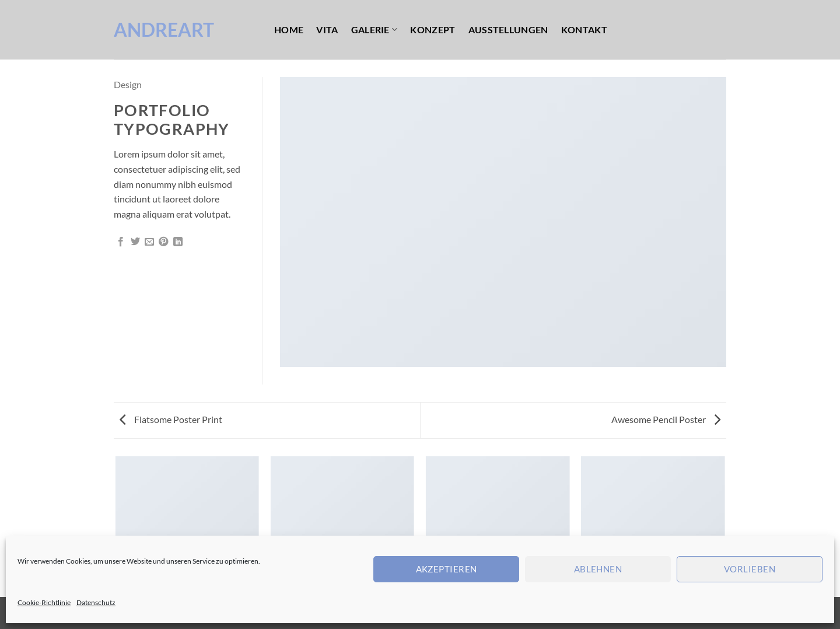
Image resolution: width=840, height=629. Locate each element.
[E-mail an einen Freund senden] (149, 242)
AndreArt (164, 30)
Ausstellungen (508, 29)
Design (128, 84)
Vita (327, 29)
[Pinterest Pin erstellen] (163, 242)
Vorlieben (750, 569)
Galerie (374, 29)
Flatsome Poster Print (171, 419)
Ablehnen (598, 569)
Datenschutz (96, 602)
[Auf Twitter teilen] (135, 242)
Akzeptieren (447, 569)
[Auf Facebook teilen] (121, 242)
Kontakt (584, 29)
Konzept (433, 29)
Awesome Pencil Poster (666, 419)
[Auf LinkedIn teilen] (178, 242)
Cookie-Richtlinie (44, 602)
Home (289, 29)
